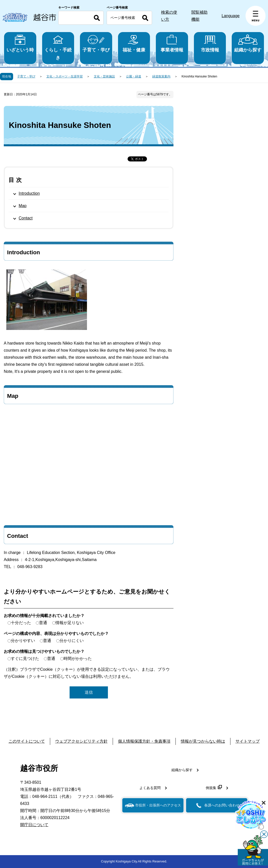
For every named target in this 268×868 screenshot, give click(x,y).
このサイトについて (27, 741)
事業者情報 (172, 44)
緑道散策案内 (161, 76)
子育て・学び (96, 44)
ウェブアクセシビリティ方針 (81, 741)
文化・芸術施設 (104, 76)
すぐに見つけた (25, 659)
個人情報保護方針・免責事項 (144, 741)
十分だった (21, 623)
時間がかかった (78, 659)
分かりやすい (23, 641)
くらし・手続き (58, 47)
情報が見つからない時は (203, 741)
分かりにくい (72, 641)
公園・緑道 (134, 76)
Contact (26, 218)
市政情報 (210, 44)
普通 (43, 623)
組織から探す (248, 44)
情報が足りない (70, 623)
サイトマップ (248, 741)
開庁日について (34, 825)
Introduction (29, 193)
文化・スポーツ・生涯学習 (65, 76)
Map (23, 206)
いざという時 (20, 44)
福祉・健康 (134, 44)
